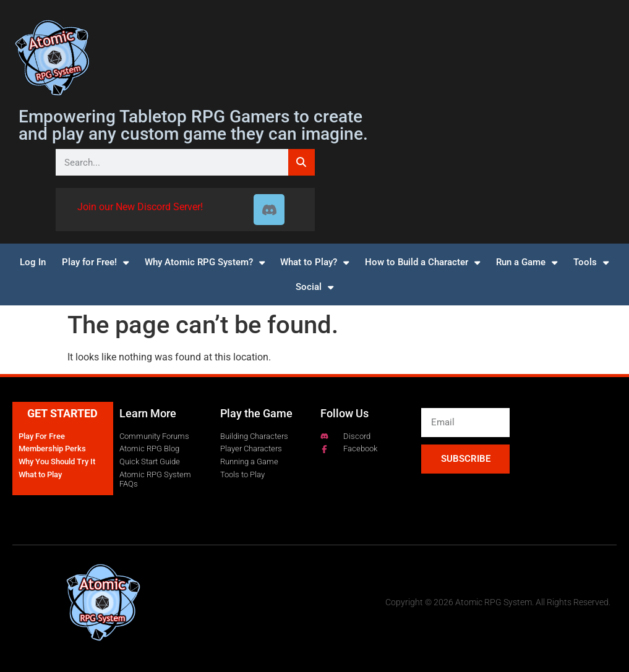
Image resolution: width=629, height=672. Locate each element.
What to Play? (314, 262)
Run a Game (527, 262)
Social (314, 287)
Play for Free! (95, 262)
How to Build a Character (422, 262)
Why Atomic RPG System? (205, 262)
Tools (591, 262)
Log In (33, 262)
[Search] (302, 162)
